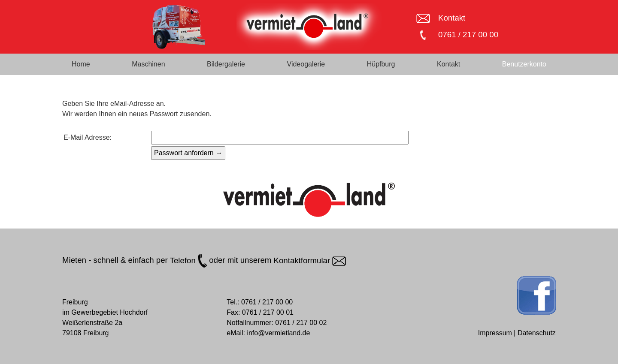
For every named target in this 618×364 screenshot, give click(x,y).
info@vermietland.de (278, 333)
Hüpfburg (381, 64)
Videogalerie (306, 64)
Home (81, 64)
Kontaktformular (310, 260)
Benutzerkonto (524, 64)
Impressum (495, 333)
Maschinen (148, 64)
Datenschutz (537, 333)
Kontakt (452, 18)
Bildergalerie (226, 64)
